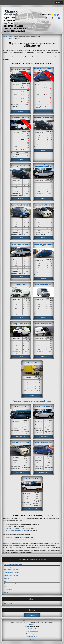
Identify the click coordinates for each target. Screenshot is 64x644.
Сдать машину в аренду (12, 574)
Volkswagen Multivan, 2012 (43, 118)
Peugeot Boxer (21, 285)
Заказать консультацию (11, 577)
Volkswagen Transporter (32, 632)
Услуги (6, 582)
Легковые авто (32, 640)
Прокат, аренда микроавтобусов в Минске (35, 622)
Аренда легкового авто (11, 571)
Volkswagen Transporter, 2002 (43, 407)
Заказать (21, 111)
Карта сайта (8, 605)
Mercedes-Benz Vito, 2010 (43, 205)
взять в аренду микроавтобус (18, 544)
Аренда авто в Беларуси (32, 636)
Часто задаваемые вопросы (13, 565)
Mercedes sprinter (32, 629)
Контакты (7, 594)
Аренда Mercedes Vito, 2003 (21, 205)
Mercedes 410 (32, 364)
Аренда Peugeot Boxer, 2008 (21, 69)
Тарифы (7, 580)
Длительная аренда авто (32, 638)
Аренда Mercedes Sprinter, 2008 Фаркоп (43, 69)
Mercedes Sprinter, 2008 (43, 324)
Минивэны (32, 639)
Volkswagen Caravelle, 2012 (21, 166)
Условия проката (9, 568)
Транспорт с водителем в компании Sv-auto (32, 402)
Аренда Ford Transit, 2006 (21, 118)
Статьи (6, 588)
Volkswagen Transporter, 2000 (21, 324)
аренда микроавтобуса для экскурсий (17, 532)
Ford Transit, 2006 (32, 480)
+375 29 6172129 (44, 15)
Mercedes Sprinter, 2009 (43, 444)
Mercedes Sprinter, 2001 (43, 285)
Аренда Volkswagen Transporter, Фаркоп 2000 (43, 166)
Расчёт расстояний (10, 585)
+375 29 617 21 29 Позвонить (32, 616)
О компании (8, 591)
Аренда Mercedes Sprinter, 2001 (43, 245)
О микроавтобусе (21, 437)
